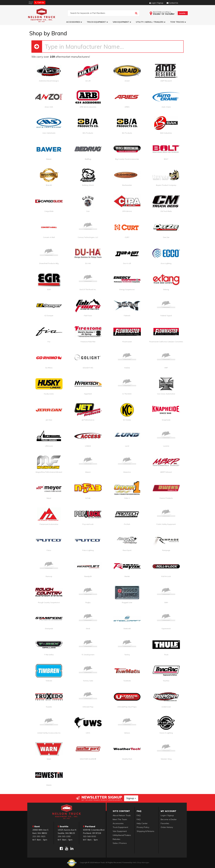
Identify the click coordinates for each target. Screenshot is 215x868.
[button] (74, 22)
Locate (183, 13)
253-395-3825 (39, 836)
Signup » (131, 798)
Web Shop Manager (141, 862)
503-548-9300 (89, 836)
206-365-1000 (64, 836)
